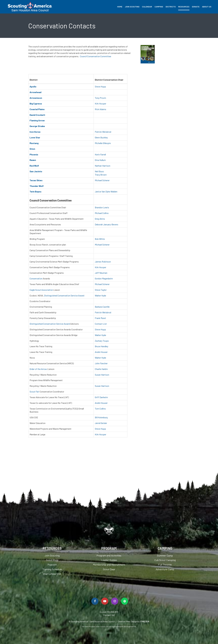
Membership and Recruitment (109, 565)
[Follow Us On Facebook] (95, 601)
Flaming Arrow (37, 120)
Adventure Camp (165, 569)
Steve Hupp (100, 86)
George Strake (37, 126)
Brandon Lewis (102, 207)
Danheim (104, 397)
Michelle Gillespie (103, 143)
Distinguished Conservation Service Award (64, 295)
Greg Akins (100, 219)
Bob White (100, 239)
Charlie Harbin (101, 369)
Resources (184, 7)
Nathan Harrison (103, 166)
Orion (32, 149)
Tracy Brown (101, 175)
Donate (196, 7)
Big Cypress (36, 104)
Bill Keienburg (101, 417)
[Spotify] (125, 601)
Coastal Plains (37, 109)
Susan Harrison (102, 375)
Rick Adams (101, 109)
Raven (33, 160)
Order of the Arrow (38, 369)
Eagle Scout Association (41, 290)
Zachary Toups (102, 341)
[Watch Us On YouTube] (105, 601)
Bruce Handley (101, 346)
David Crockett (37, 115)
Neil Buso (99, 171)
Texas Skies (36, 180)
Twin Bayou (35, 191)
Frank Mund (100, 318)
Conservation (36, 278)
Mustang (34, 143)
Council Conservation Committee (95, 56)
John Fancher (101, 363)
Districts (171, 7)
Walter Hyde (100, 295)
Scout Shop (52, 560)
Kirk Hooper (101, 104)
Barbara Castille (102, 307)
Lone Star (35, 137)
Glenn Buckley (101, 137)
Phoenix (34, 154)
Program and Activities (109, 555)
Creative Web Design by (134, 621)
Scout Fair (34, 392)
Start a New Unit (52, 574)
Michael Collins (102, 213)
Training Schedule (52, 569)
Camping (159, 7)
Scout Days (109, 569)
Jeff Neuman (101, 273)
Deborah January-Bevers (107, 224)
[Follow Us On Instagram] (115, 601)
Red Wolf (34, 166)
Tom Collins (100, 409)
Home (120, 7)
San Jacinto (36, 171)
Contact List (101, 324)
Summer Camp (165, 555)
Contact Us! (109, 615)
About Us (207, 7)
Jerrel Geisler (101, 423)
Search (214, 7)
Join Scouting (132, 7)
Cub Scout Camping (165, 560)
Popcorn (52, 565)
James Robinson (103, 262)
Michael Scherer (102, 180)
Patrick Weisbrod (103, 132)
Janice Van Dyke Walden (106, 191)
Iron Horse (35, 132)
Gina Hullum (100, 160)
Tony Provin (100, 98)
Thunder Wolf (37, 186)
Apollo (33, 86)
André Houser (101, 352)
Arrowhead (35, 92)
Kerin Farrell (100, 154)
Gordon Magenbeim (104, 278)
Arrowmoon (36, 98)
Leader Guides (109, 560)
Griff (97, 397)
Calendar (147, 7)
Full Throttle (165, 565)
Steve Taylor (101, 290)
